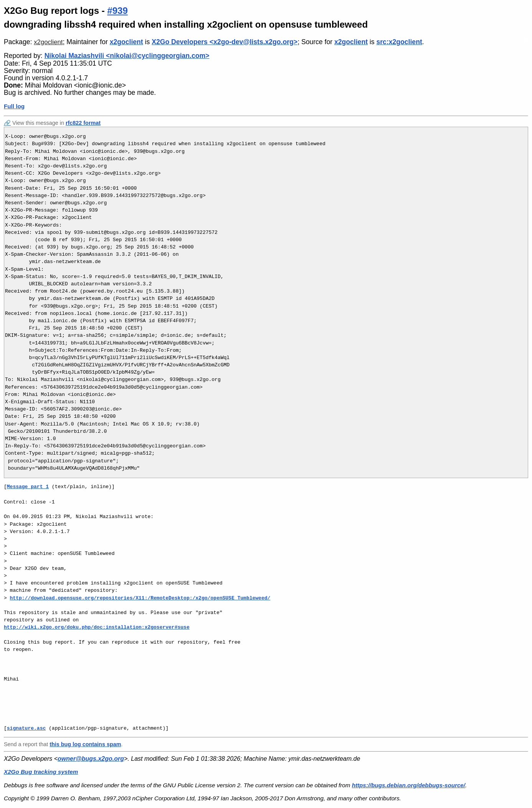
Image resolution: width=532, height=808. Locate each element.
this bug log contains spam (85, 744)
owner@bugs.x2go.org (91, 759)
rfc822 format (83, 123)
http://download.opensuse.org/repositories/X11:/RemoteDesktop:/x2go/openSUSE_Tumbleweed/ (140, 598)
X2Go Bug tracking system (41, 772)
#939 (117, 11)
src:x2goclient (399, 42)
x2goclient (48, 42)
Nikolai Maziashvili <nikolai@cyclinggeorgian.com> (127, 56)
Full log (14, 106)
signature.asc (26, 728)
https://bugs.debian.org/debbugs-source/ (409, 785)
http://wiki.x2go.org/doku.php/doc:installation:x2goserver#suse (97, 627)
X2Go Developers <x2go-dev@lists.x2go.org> (225, 42)
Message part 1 (28, 487)
